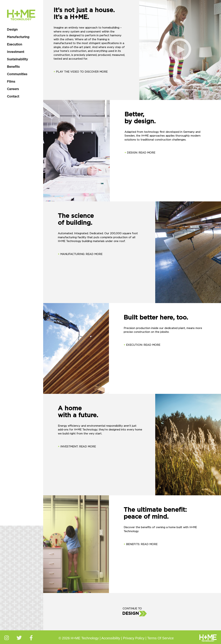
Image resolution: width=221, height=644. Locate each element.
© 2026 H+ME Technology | (80, 638)
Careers (13, 89)
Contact (13, 97)
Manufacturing (18, 37)
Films (11, 82)
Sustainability (17, 59)
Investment (16, 52)
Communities (17, 74)
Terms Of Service (160, 638)
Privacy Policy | (135, 638)
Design (12, 30)
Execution (15, 45)
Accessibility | (112, 638)
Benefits (13, 67)
